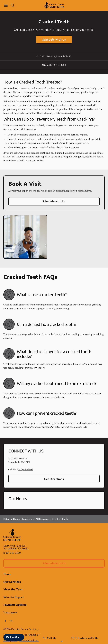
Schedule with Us (54, 39)
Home (7, 574)
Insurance (10, 612)
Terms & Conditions (29, 640)
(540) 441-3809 (58, 65)
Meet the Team (13, 589)
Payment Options (15, 605)
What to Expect (13, 597)
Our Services (12, 582)
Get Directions (54, 479)
